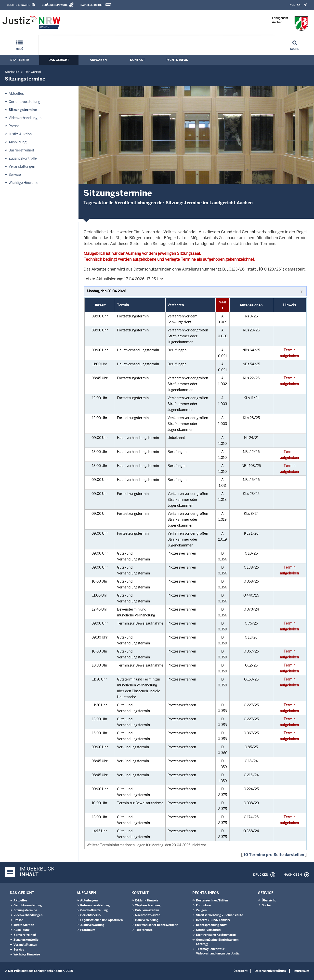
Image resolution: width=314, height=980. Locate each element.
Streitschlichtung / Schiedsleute (220, 915)
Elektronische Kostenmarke (216, 935)
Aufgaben (98, 60)
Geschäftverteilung (94, 910)
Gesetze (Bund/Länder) (213, 920)
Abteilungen (89, 900)
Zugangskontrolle (23, 158)
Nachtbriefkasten (148, 915)
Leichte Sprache (18, 5)
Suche (294, 49)
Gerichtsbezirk (91, 915)
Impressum (301, 971)
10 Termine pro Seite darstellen (274, 855)
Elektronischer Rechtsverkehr (156, 925)
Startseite (20, 60)
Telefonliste (144, 930)
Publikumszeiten (147, 910)
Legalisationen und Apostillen (101, 920)
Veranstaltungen (22, 166)
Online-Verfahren (208, 930)
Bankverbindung (147, 920)
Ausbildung (18, 142)
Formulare (203, 905)
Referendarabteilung (95, 905)
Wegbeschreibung (148, 905)
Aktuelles (16, 94)
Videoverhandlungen (25, 118)
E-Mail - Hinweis (147, 900)
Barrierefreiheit (92, 5)
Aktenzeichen (251, 305)
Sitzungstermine (23, 110)
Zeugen (201, 910)
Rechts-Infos (177, 60)
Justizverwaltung (92, 925)
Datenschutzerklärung (270, 971)
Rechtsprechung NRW (211, 925)
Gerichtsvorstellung (24, 102)
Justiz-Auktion (20, 134)
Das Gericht (59, 60)
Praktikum (88, 930)
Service (15, 175)
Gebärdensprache (55, 5)
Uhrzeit (100, 305)
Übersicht (269, 900)
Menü (19, 49)
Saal (222, 302)
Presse (14, 126)
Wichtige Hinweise (23, 183)
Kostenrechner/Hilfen (212, 900)
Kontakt (296, 5)
